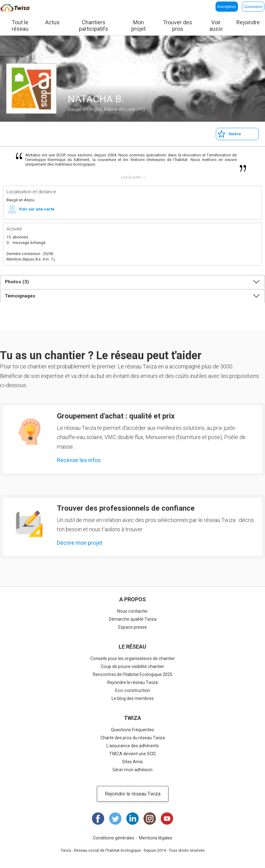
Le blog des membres (133, 698)
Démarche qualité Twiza (133, 619)
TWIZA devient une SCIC (133, 754)
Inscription (227, 7)
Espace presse (133, 627)
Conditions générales (114, 838)
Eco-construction (133, 690)
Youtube (167, 819)
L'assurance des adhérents (133, 746)
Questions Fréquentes (132, 730)
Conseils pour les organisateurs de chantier (133, 658)
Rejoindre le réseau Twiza (132, 682)
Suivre (235, 134)
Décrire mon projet (80, 543)
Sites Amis (132, 762)
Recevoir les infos (79, 460)
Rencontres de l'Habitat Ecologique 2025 (133, 674)
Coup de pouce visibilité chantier (132, 666)
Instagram (150, 819)
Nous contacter (132, 611)
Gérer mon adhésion (132, 770)
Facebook (98, 819)
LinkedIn (132, 819)
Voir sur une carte (37, 209)
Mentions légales (156, 838)
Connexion (253, 7)
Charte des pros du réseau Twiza (133, 738)
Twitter (115, 819)
